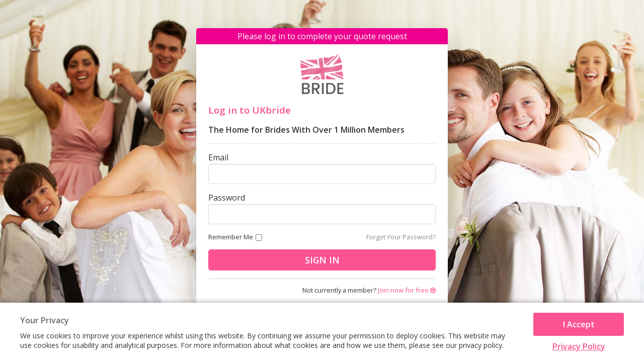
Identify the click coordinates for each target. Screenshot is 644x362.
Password (227, 198)
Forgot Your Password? (401, 237)
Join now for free (407, 290)
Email (218, 157)
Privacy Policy (579, 346)
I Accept (579, 324)
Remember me (231, 237)
